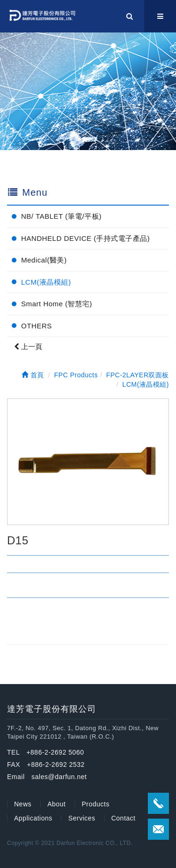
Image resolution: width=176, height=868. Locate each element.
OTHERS (37, 326)
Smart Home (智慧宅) (57, 304)
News (23, 804)
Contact (123, 818)
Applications (33, 818)
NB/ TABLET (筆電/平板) (61, 216)
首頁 (33, 375)
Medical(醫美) (44, 260)
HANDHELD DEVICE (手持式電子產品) (85, 238)
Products (96, 804)
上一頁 (28, 346)
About (57, 804)
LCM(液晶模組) (46, 282)
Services (82, 818)
